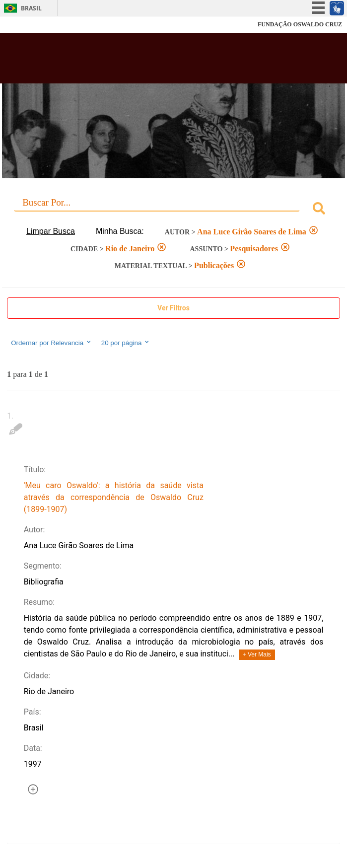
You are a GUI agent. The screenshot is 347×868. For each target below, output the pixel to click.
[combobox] (173, 210)
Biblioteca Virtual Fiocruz (144, 61)
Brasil (31, 8)
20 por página (126, 343)
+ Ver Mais (257, 654)
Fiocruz (30, 25)
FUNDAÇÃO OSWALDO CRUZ (300, 24)
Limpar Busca (51, 231)
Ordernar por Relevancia (51, 343)
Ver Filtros (173, 308)
